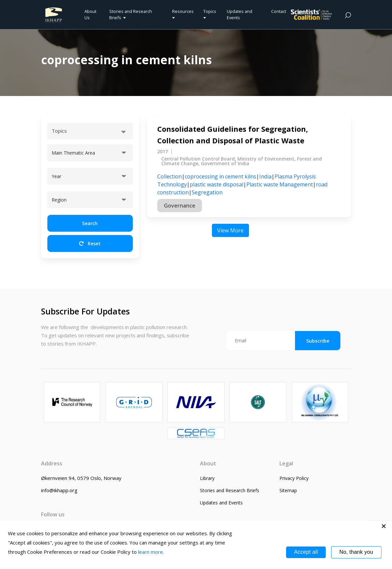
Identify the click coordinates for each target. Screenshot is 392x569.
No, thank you (356, 552)
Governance (180, 206)
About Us (90, 14)
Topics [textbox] (59, 131)
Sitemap (288, 490)
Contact (279, 11)
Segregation (207, 192)
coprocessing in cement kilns (220, 176)
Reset (90, 243)
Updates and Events (240, 14)
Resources (183, 14)
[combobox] (90, 131)
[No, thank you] (384, 526)
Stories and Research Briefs (131, 14)
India (265, 176)
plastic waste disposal (217, 184)
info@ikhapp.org (59, 490)
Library (207, 478)
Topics (210, 14)
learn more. (151, 552)
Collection (170, 176)
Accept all (306, 552)
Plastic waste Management (280, 184)
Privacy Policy (294, 478)
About (208, 463)
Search (90, 223)
